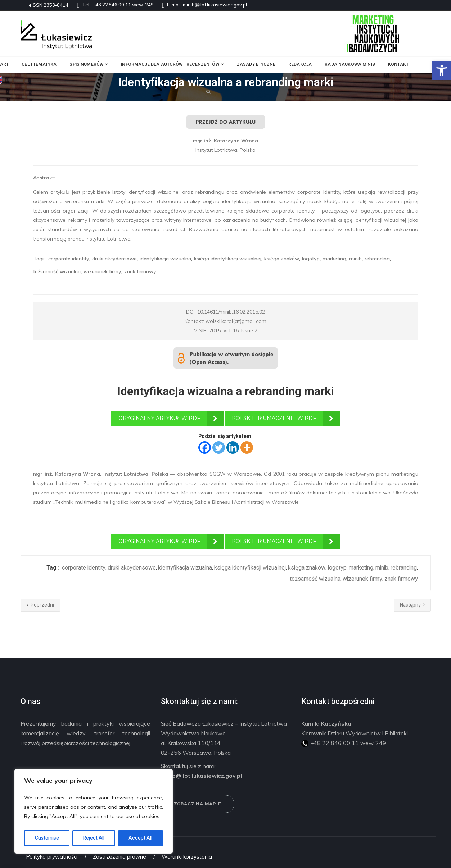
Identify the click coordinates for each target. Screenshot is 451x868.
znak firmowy (140, 271)
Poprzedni (40, 605)
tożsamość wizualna (57, 271)
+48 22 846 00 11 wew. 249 (123, 5)
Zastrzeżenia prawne (119, 857)
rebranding (377, 259)
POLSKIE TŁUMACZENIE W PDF (274, 418)
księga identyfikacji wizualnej (228, 259)
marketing (334, 259)
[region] (94, 811)
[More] (247, 447)
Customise (47, 838)
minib (355, 259)
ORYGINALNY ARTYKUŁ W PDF (159, 418)
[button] (442, 70)
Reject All (94, 838)
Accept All (140, 838)
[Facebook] (205, 447)
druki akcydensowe (114, 259)
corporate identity (69, 259)
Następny (412, 605)
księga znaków (282, 259)
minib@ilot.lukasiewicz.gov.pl (215, 5)
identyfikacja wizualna (165, 259)
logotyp (311, 259)
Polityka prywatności (52, 857)
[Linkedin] (233, 447)
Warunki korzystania (187, 857)
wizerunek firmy (102, 271)
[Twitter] (219, 447)
